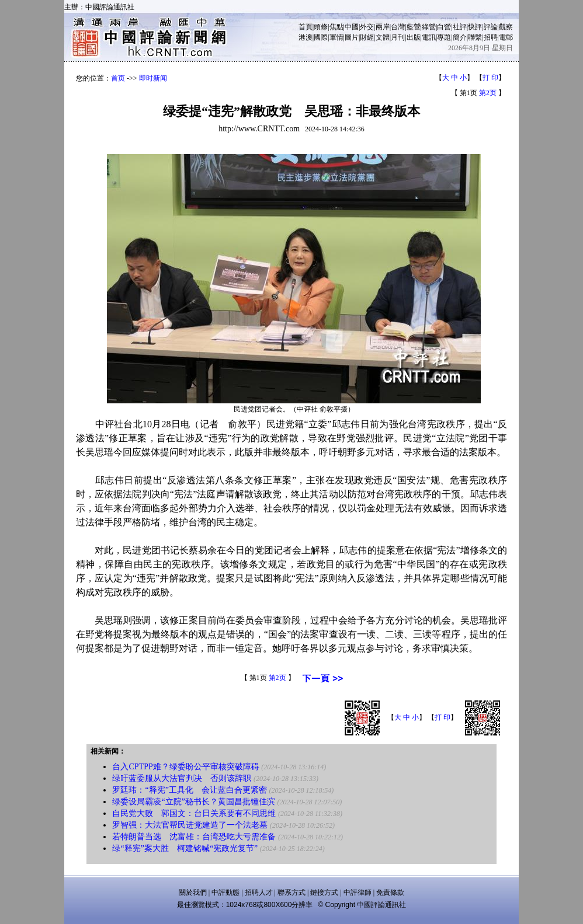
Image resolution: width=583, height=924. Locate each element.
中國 (352, 27)
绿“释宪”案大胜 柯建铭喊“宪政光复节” (185, 848)
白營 (444, 27)
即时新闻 (153, 78)
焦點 (336, 27)
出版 (414, 37)
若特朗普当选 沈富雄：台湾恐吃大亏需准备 (194, 837)
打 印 (490, 78)
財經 (367, 37)
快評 (475, 27)
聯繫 (475, 37)
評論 (491, 27)
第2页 (488, 93)
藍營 (414, 27)
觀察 (506, 27)
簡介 (460, 37)
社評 (460, 27)
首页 (118, 78)
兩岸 (383, 27)
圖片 (352, 37)
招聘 (491, 37)
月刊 (398, 37)
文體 (383, 37)
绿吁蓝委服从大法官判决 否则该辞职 (182, 778)
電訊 (429, 37)
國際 (321, 37)
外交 (367, 27)
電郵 (506, 37)
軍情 (336, 37)
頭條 (321, 27)
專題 (444, 37)
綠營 (429, 27)
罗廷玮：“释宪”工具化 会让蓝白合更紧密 (189, 790)
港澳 (306, 37)
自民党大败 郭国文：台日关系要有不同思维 (194, 813)
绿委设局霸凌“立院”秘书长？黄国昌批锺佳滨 (193, 802)
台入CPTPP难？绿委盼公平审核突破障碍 (185, 767)
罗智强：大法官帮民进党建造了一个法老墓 (190, 825)
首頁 (306, 27)
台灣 (398, 27)
